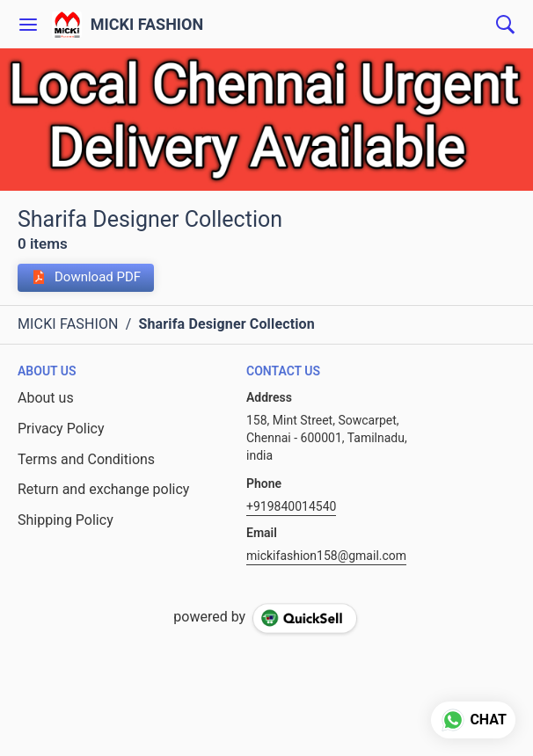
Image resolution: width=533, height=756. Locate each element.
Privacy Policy (61, 429)
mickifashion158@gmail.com (326, 556)
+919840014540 (291, 506)
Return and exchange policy (103, 489)
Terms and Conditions (86, 459)
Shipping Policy (66, 520)
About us (46, 398)
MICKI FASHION (147, 25)
